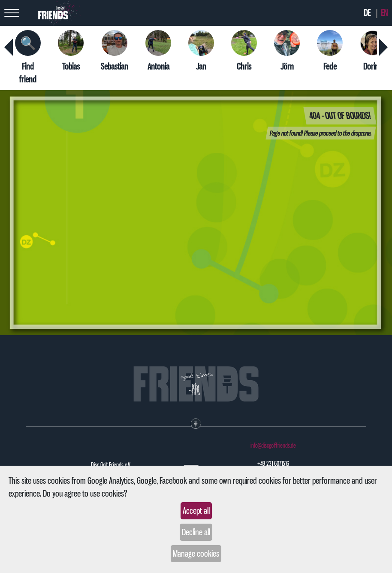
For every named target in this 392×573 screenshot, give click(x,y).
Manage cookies (196, 554)
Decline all (196, 532)
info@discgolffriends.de (273, 446)
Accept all (196, 511)
